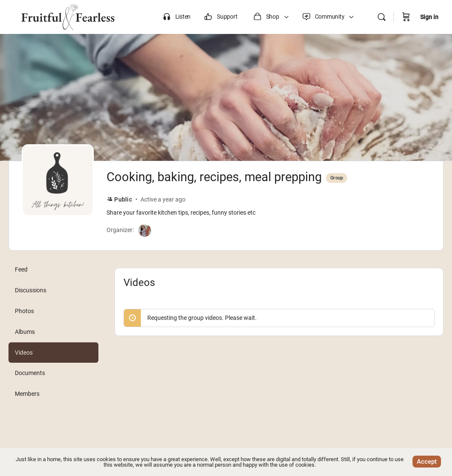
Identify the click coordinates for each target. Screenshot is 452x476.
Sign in (429, 17)
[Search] (382, 17)
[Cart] (406, 17)
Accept (427, 462)
